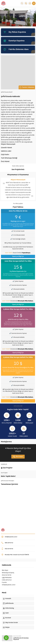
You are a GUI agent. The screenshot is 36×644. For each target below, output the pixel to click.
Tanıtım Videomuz (27, 87)
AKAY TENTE (9, 253)
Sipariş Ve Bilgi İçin (18, 305)
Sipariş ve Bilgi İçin (18, 256)
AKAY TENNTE (6, 301)
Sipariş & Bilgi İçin (18, 353)
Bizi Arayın (18, 457)
